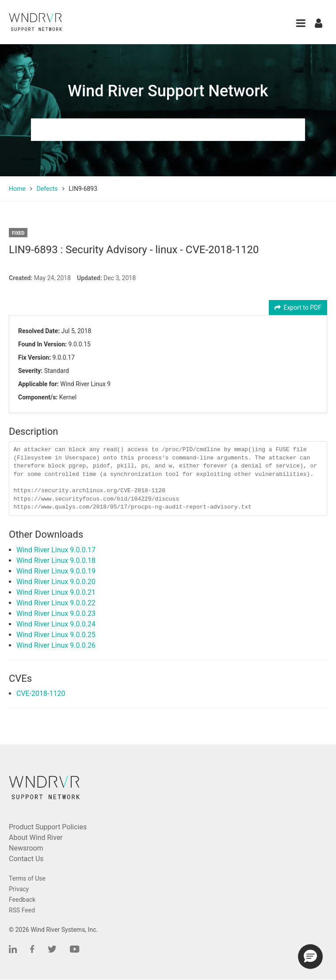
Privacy (19, 889)
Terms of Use (27, 878)
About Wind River (36, 838)
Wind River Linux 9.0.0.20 (56, 582)
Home (17, 189)
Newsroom (26, 848)
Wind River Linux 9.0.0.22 (56, 603)
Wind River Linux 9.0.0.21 (56, 592)
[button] (301, 23)
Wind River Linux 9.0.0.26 (56, 645)
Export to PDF (298, 308)
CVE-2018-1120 (41, 693)
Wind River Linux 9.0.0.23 (56, 613)
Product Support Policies (48, 827)
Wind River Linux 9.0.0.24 (56, 624)
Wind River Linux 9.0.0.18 (56, 560)
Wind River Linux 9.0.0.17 (56, 550)
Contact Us (26, 859)
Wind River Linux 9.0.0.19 (56, 571)
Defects (47, 189)
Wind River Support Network (168, 91)
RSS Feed (22, 910)
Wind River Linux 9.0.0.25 (56, 635)
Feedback (22, 900)
